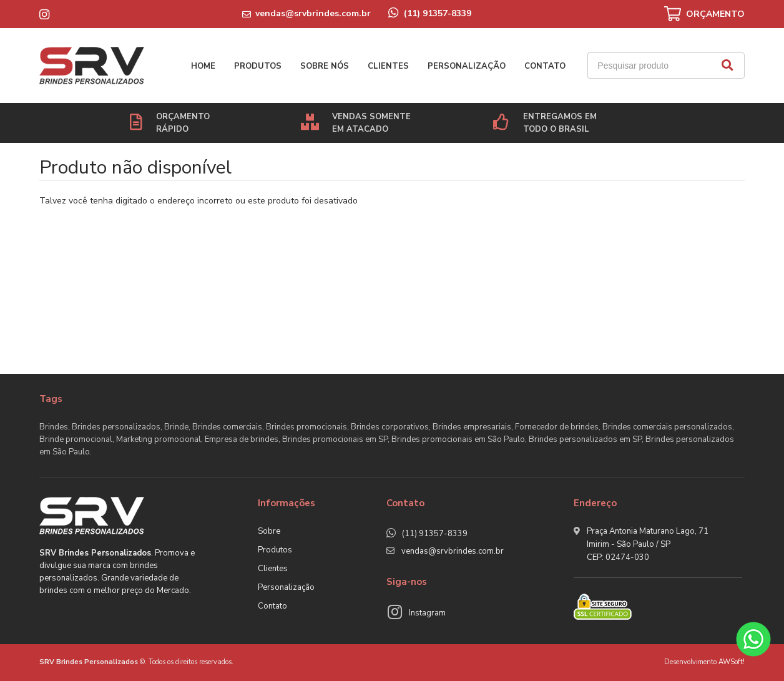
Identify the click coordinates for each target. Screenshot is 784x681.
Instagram (427, 613)
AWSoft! (732, 662)
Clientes (388, 66)
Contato (545, 66)
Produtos (258, 66)
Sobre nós (325, 66)
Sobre (269, 531)
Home (203, 66)
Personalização (467, 66)
